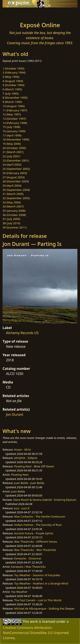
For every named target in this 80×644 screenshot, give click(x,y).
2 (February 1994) (14, 72)
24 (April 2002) (12, 165)
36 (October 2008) (14, 215)
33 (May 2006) (12, 202)
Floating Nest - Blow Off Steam (34, 466)
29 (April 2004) (12, 186)
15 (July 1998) (11, 127)
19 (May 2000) (12, 144)
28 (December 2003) (16, 181)
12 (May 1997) (12, 114)
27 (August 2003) (14, 177)
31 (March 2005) (13, 194)
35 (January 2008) (14, 211)
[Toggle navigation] (14, 13)
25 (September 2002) (16, 169)
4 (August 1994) (13, 81)
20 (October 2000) (14, 148)
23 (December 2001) (16, 160)
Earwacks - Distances (28, 558)
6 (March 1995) (12, 89)
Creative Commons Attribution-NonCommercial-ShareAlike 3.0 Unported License (36, 633)
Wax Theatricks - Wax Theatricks (35, 550)
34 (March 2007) (13, 206)
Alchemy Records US (22, 333)
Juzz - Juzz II (22, 508)
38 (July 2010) (11, 223)
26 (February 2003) (15, 173)
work (34, 621)
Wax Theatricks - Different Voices (36, 542)
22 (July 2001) (11, 156)
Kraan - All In (22, 450)
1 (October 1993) (13, 68)
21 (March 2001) (13, 152)
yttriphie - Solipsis (26, 458)
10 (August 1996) (14, 106)
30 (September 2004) (16, 190)
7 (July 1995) (11, 94)
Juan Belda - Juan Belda (29, 483)
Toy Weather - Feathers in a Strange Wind (41, 583)
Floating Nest (20, 475)
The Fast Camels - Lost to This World (38, 600)
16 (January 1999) (14, 131)
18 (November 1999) (16, 139)
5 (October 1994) (13, 85)
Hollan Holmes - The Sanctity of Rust (38, 525)
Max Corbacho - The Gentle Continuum (40, 516)
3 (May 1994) (11, 77)
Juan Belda (18, 491)
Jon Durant (15, 414)
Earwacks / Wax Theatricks (28, 567)
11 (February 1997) (15, 110)
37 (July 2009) (11, 219)
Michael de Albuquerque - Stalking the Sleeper (44, 609)
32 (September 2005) (16, 198)
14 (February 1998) (15, 123)
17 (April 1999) (12, 135)
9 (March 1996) (12, 102)
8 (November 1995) (15, 98)
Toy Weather (19, 592)
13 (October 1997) (14, 119)
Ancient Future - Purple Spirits (34, 533)
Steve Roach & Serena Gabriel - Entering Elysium (45, 500)
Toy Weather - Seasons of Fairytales (37, 575)
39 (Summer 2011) (15, 227)
